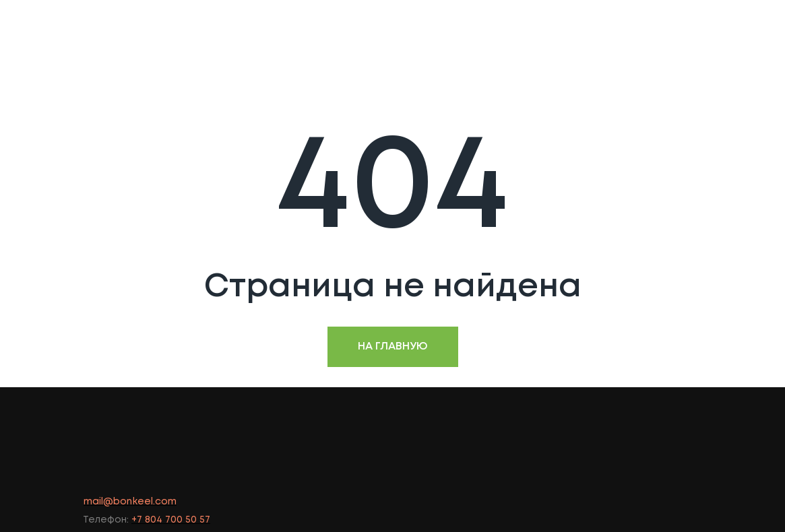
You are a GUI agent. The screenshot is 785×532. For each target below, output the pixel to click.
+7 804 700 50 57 (171, 520)
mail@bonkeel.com (130, 502)
